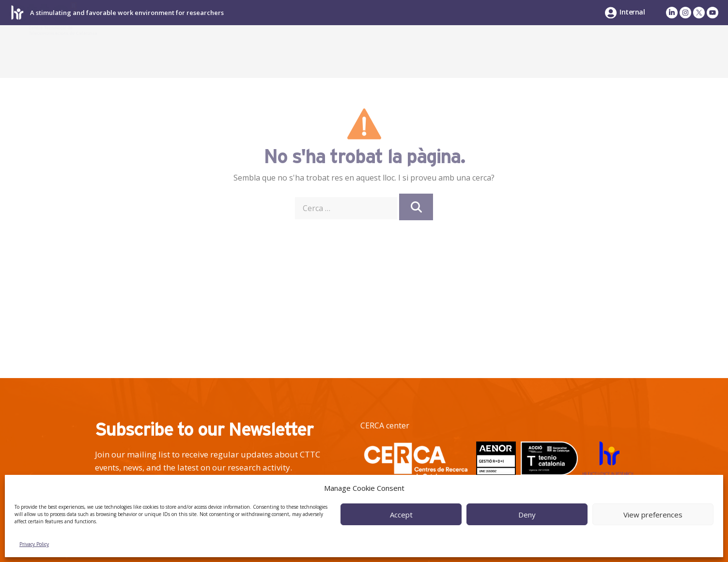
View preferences (653, 515)
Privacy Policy (34, 544)
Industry (485, 51)
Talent (558, 51)
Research (402, 51)
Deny (527, 515)
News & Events (655, 51)
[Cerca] (416, 207)
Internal (632, 12)
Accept (401, 515)
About (331, 51)
